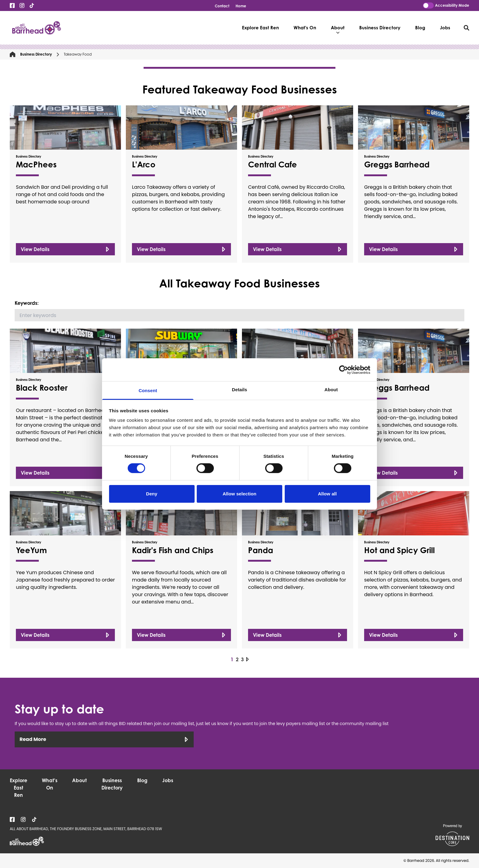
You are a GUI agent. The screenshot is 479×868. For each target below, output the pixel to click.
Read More (104, 739)
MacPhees (36, 164)
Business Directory (380, 28)
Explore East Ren (260, 28)
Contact (222, 6)
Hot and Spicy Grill (399, 550)
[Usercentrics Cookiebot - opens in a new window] (344, 370)
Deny (152, 494)
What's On (305, 28)
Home (241, 6)
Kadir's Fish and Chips (173, 550)
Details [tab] (239, 390)
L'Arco (144, 164)
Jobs (445, 28)
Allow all (327, 494)
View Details (65, 249)
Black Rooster (42, 388)
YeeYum (31, 550)
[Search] (239, 315)
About (338, 29)
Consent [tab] (148, 390)
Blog (420, 28)
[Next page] (247, 659)
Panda (261, 550)
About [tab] (331, 390)
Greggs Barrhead (397, 164)
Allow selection (240, 494)
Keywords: (27, 303)
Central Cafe (272, 164)
